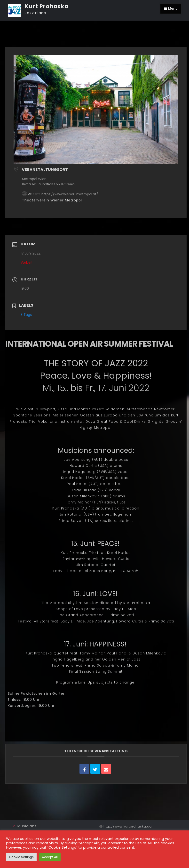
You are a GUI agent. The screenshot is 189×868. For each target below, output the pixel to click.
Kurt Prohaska (47, 6)
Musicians (27, 826)
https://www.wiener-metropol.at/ (70, 194)
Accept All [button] (50, 857)
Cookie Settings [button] (21, 857)
